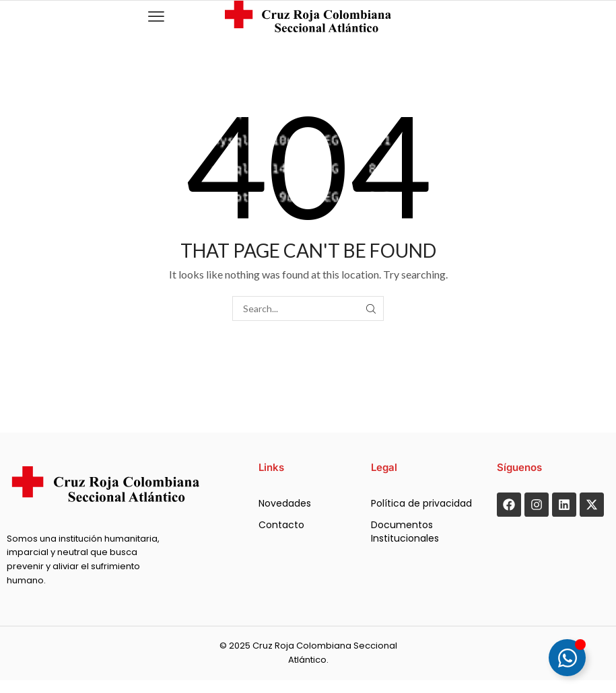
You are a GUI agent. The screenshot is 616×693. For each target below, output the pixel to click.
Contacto (281, 525)
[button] (156, 17)
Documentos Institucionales (405, 532)
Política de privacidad (421, 503)
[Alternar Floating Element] (567, 658)
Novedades (285, 503)
